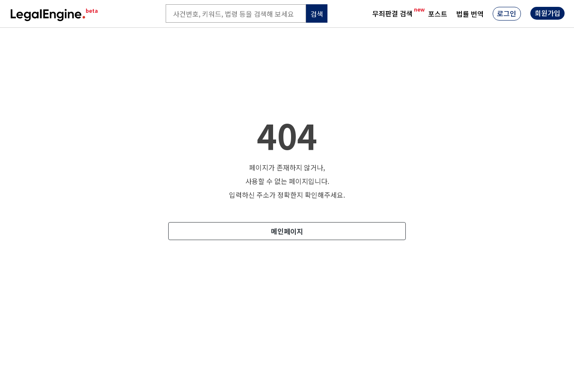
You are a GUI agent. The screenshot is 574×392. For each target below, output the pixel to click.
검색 (317, 14)
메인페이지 (287, 231)
